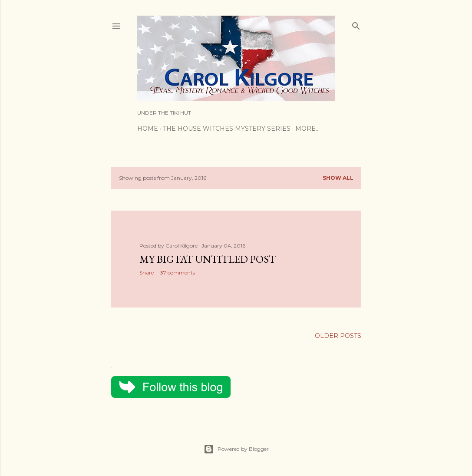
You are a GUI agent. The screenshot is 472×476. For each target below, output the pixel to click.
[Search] (356, 24)
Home (148, 129)
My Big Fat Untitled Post (208, 259)
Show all (338, 178)
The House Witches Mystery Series (227, 129)
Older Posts (338, 336)
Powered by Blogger (236, 449)
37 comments (178, 273)
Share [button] (147, 273)
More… (307, 129)
